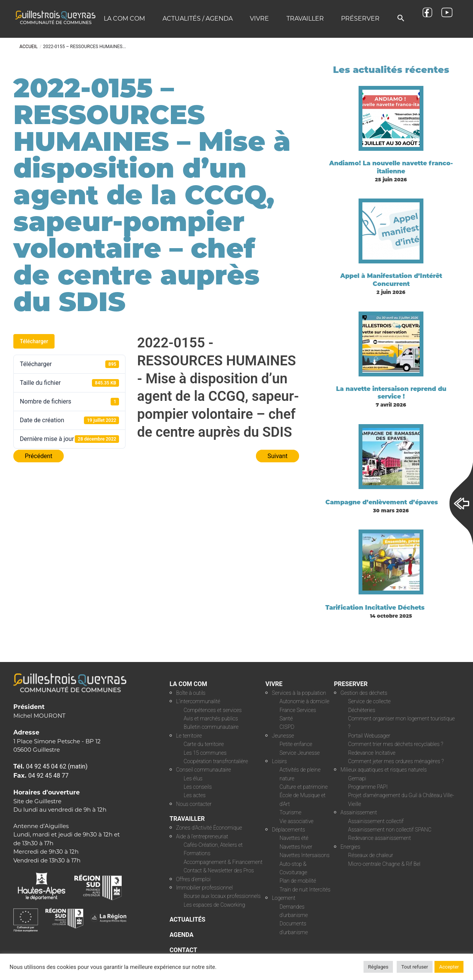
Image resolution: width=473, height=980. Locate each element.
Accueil (29, 47)
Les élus (193, 778)
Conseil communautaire (204, 770)
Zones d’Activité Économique (209, 828)
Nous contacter (194, 804)
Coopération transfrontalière (216, 761)
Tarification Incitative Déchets (375, 608)
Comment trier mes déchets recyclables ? (396, 744)
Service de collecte (370, 701)
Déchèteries (362, 710)
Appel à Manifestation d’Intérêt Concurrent (391, 280)
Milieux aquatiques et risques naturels (384, 770)
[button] (401, 19)
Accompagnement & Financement (223, 862)
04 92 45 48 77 (48, 776)
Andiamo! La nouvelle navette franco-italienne (391, 167)
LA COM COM (189, 684)
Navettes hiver (296, 847)
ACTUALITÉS (188, 919)
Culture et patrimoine (304, 787)
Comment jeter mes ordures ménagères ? (396, 761)
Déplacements (289, 830)
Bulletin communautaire (211, 727)
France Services (298, 710)
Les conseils (198, 787)
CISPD (287, 727)
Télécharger (34, 341)
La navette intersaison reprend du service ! (391, 393)
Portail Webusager (369, 736)
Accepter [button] (449, 967)
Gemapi (357, 778)
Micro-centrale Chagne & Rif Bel (385, 864)
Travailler (305, 19)
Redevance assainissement (380, 838)
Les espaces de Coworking (215, 905)
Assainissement (359, 812)
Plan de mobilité (298, 881)
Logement (284, 898)
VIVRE (274, 684)
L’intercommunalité (198, 701)
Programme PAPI (368, 787)
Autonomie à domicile (305, 701)
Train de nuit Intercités (305, 890)
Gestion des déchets (364, 693)
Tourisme (290, 812)
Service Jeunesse (300, 753)
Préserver (360, 19)
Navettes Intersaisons (305, 855)
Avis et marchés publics (211, 718)
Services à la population (299, 693)
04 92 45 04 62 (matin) (57, 766)
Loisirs (279, 761)
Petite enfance (296, 744)
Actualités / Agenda (198, 19)
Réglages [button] (378, 967)
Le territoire (189, 736)
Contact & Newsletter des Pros (219, 870)
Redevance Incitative (372, 753)
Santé (286, 718)
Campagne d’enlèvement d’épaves (382, 502)
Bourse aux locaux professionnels (222, 896)
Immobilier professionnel (205, 888)
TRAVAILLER (187, 819)
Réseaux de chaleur (371, 855)
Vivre (259, 19)
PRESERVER (351, 684)
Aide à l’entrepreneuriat (202, 836)
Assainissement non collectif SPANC (390, 830)
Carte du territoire (204, 744)
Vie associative (297, 821)
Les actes (195, 795)
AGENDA (182, 935)
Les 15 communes (205, 753)
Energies (351, 847)
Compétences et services (213, 710)
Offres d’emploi (193, 879)
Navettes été (294, 838)
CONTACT (183, 950)
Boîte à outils (191, 693)
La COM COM (124, 19)
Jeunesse (283, 736)
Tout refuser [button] (415, 967)
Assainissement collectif (376, 821)
